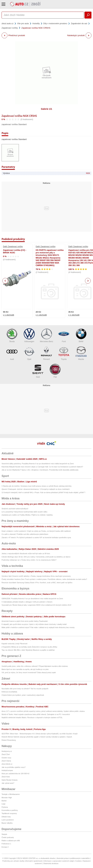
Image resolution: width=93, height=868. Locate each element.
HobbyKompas (7, 770)
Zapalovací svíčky (10, 28)
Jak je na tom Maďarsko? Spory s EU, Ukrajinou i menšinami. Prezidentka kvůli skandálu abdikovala (40, 470)
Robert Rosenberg (9, 740)
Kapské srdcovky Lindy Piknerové (14, 644)
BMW (81, 335)
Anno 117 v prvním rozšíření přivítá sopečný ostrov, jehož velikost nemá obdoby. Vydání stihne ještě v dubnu (43, 711)
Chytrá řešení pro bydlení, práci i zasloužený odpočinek (23, 695)
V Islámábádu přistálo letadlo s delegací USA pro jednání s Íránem (27, 602)
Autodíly (36, 23)
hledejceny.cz (7, 751)
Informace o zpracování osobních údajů (59, 861)
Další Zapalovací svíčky (13, 247)
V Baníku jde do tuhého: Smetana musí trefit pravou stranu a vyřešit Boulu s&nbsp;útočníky (37, 486)
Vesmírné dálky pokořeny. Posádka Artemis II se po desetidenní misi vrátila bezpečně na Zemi (38, 464)
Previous (5, 281)
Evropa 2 (5, 847)
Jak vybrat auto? (8, 783)
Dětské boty (6, 817)
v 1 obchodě (9, 315)
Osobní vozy (6, 758)
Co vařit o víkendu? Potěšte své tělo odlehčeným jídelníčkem (25, 534)
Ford (64, 335)
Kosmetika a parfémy (10, 810)
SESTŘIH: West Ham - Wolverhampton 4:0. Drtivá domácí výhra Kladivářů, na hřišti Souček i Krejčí (40, 734)
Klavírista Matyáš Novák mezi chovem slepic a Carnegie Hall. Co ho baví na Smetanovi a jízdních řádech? (42, 467)
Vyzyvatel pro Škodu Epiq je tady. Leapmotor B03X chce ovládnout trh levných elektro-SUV (36, 605)
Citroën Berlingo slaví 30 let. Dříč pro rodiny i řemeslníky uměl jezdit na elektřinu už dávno (36, 557)
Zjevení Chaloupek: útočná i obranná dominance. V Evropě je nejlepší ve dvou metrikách (36, 489)
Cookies (78, 861)
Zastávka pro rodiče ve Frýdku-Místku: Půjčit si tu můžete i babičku (27, 515)
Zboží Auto (6, 777)
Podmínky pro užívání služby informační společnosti (22, 861)
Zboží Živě (6, 754)
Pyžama (5, 807)
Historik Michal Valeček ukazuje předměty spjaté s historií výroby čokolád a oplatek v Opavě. (37, 737)
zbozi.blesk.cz (7, 764)
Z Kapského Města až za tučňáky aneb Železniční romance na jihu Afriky (29, 647)
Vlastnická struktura (51, 863)
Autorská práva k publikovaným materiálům (73, 858)
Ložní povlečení (8, 820)
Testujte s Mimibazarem (11, 794)
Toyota (64, 353)
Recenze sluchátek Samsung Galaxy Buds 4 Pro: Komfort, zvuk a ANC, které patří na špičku (37, 583)
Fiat (55, 371)
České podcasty (8, 837)
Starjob (4, 834)
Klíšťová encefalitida (9, 692)
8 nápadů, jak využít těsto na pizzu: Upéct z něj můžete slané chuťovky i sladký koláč (34, 624)
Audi (12, 353)
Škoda (12, 335)
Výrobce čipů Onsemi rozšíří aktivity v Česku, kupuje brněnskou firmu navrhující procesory (36, 576)
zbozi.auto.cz (8, 23)
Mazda (81, 353)
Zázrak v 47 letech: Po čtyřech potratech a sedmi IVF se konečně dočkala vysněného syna (36, 537)
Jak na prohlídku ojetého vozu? (14, 767)
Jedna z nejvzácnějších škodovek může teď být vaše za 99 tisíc (26, 554)
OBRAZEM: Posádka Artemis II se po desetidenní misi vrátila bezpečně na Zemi (32, 599)
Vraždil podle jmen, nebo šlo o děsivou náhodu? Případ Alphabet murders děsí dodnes (35, 666)
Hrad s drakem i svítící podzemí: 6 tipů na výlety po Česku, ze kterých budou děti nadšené (36, 531)
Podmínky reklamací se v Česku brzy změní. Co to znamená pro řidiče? (29, 560)
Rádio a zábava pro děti (11, 841)
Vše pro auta (23, 23)
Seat (38, 371)
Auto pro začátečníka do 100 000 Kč (15, 774)
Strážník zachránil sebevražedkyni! (15, 509)
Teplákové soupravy (9, 813)
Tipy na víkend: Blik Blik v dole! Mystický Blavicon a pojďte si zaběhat (28, 650)
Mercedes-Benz (46, 335)
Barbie (4, 801)
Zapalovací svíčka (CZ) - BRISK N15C (15, 251)
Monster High (7, 798)
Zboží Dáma (6, 761)
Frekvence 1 (6, 844)
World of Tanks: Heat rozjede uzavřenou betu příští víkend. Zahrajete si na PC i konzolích (36, 714)
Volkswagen (29, 335)
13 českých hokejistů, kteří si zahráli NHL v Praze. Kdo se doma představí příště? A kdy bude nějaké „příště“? (43, 492)
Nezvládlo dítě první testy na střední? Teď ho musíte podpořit (25, 689)
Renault (46, 353)
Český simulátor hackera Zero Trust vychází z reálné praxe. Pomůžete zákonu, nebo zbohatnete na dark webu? (44, 579)
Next (88, 281)
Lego (3, 804)
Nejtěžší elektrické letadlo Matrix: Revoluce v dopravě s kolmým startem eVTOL (32, 718)
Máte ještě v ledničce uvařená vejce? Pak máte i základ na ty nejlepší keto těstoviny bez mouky (38, 627)
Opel (29, 353)
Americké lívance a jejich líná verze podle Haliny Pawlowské (25, 621)
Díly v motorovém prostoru (55, 23)
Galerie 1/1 (47, 109)
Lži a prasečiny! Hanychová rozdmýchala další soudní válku (24, 512)
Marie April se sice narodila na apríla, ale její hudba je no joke (25, 669)
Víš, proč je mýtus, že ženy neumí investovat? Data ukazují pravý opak (29, 672)
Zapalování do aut (79, 23)
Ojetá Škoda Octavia (10, 780)
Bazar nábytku (7, 823)
